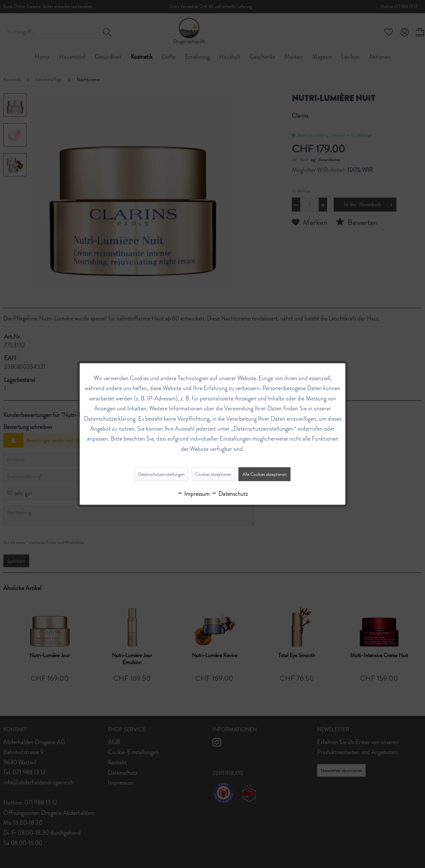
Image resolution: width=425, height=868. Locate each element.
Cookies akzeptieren (213, 474)
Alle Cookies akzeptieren (264, 474)
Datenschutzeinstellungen (161, 474)
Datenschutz (230, 494)
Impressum (193, 494)
